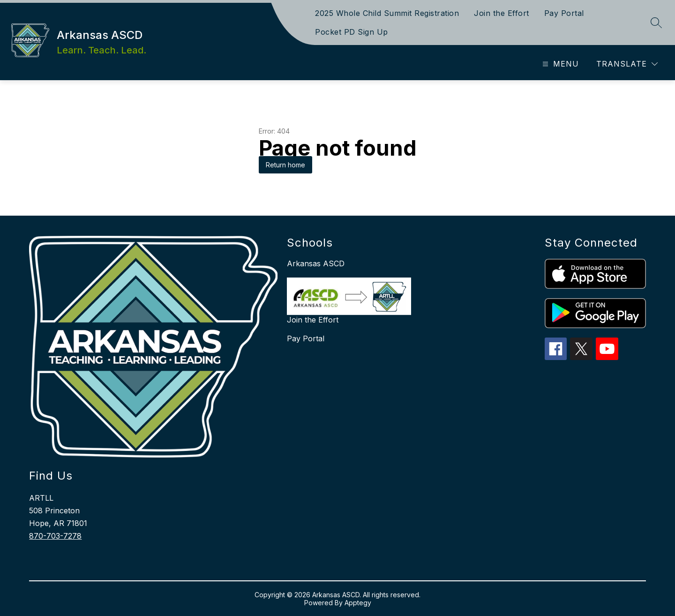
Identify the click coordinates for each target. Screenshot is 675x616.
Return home (285, 165)
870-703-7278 (55, 536)
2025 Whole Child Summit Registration (387, 13)
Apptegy (358, 603)
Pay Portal (564, 13)
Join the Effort (502, 13)
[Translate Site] (627, 64)
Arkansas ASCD (316, 263)
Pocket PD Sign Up (352, 32)
